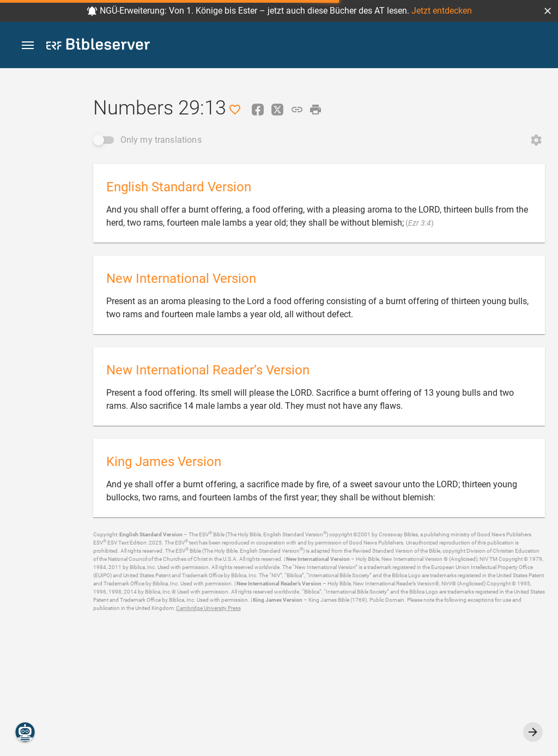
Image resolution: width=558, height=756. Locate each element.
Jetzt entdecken (442, 11)
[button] (548, 11)
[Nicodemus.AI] (25, 732)
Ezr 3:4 (420, 223)
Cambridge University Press (208, 608)
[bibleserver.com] (98, 46)
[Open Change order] (536, 140)
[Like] (235, 110)
